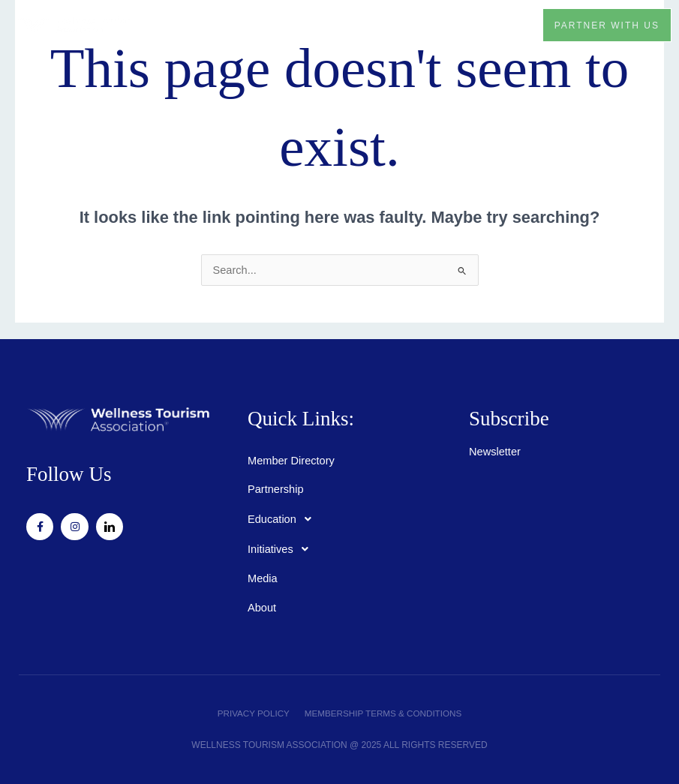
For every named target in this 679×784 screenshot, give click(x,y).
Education (284, 519)
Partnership (276, 489)
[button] (512, 25)
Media (263, 578)
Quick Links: (302, 419)
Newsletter (495, 452)
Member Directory (291, 461)
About (262, 608)
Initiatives (282, 549)
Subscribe (509, 419)
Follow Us (69, 474)
